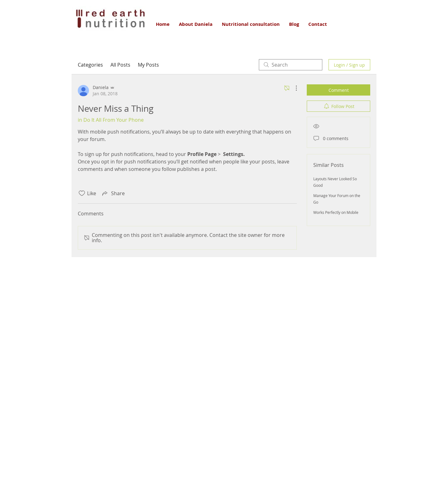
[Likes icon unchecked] (82, 193)
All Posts (120, 65)
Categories (90, 65)
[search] (291, 65)
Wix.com (267, 475)
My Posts (148, 65)
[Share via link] (113, 193)
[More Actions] (293, 88)
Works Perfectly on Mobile (336, 212)
